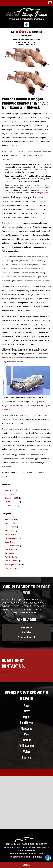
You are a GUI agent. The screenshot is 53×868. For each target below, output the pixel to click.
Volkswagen (27, 746)
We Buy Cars (27, 628)
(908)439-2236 (24, 32)
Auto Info (8, 523)
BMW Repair (10, 534)
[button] (48, 858)
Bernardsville (18, 405)
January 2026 (10, 494)
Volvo (26, 752)
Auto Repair (9, 531)
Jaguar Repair (10, 542)
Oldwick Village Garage (39, 193)
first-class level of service (14, 358)
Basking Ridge (30, 405)
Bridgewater (7, 405)
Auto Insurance (11, 527)
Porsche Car (10, 557)
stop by (36, 455)
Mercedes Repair (12, 549)
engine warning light (35, 185)
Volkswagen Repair (12, 564)
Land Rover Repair (12, 546)
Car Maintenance (11, 538)
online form (11, 672)
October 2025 (10, 505)
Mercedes (27, 729)
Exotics (27, 757)
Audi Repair (9, 519)
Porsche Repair (11, 561)
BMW (27, 711)
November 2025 (11, 502)
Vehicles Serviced (27, 637)
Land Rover (27, 723)
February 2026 (11, 490)
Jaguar (26, 717)
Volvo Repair (10, 568)
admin (7, 472)
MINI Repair (10, 553)
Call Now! (26, 865)
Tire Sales (26, 632)
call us (28, 455)
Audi (26, 706)
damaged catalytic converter (37, 133)
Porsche (26, 740)
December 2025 (11, 498)
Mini (27, 734)
